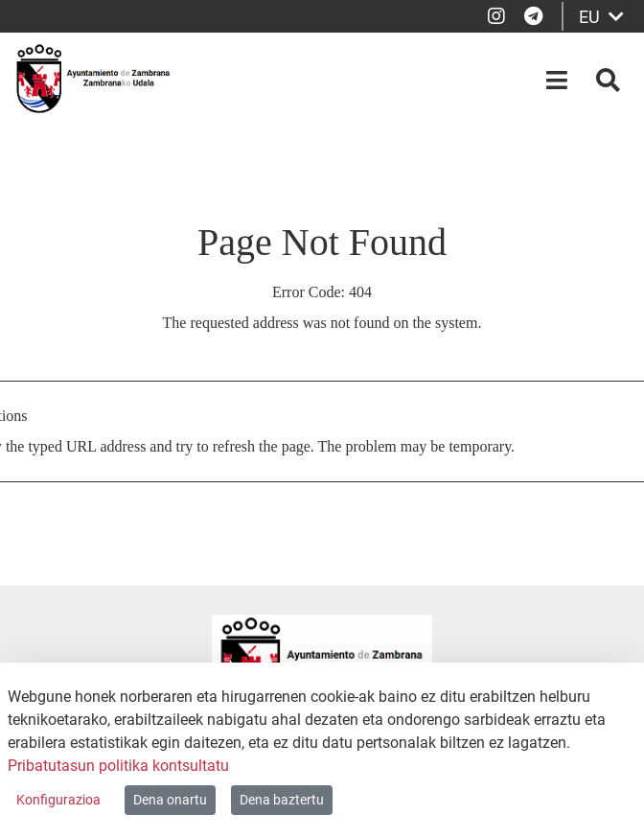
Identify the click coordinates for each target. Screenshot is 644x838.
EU (601, 17)
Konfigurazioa (58, 800)
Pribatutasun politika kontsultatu (118, 766)
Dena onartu (170, 800)
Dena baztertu (282, 800)
